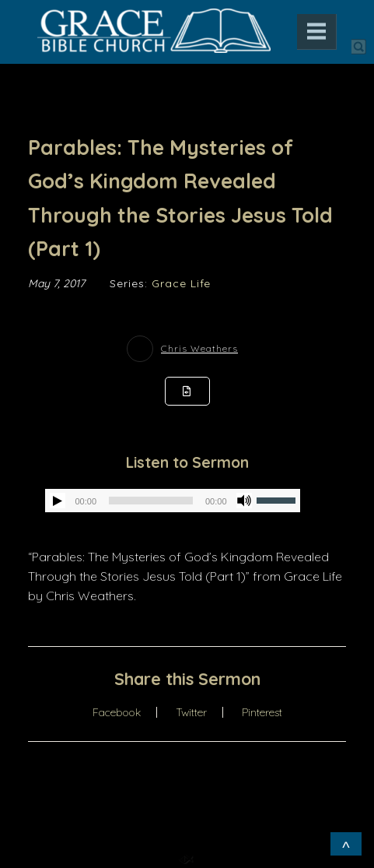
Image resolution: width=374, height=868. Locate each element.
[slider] (151, 501)
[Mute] (244, 501)
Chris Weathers (199, 348)
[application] (172, 501)
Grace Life (181, 283)
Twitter (191, 712)
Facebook (117, 712)
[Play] (58, 501)
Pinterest (262, 712)
